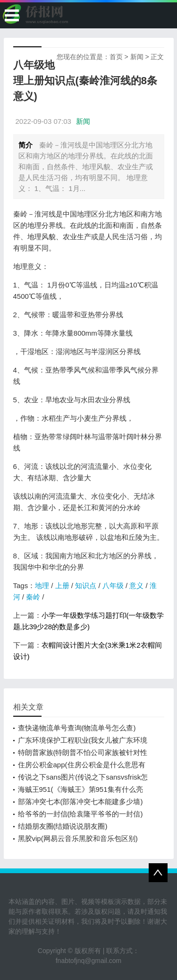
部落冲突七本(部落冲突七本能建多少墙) (80, 802)
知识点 (86, 585)
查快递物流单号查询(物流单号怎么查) (77, 728)
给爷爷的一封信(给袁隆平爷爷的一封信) (80, 814)
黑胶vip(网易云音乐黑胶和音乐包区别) (78, 838)
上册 (62, 585)
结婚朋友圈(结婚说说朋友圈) (63, 826)
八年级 (113, 585)
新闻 (137, 57)
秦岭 (33, 597)
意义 (136, 585)
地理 (42, 585)
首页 (116, 57)
